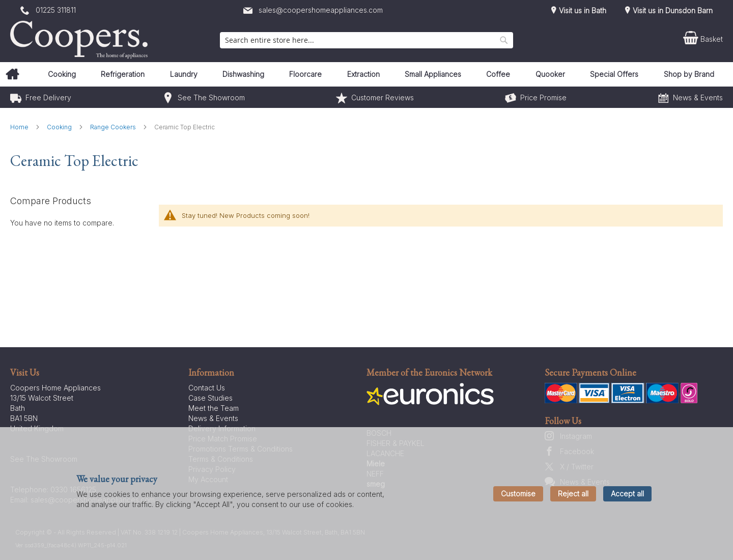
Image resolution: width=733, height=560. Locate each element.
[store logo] (81, 40)
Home (20, 127)
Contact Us (207, 388)
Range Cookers (114, 127)
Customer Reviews (383, 97)
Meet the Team (214, 408)
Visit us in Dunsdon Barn (672, 10)
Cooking (60, 127)
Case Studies (210, 398)
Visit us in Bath (582, 10)
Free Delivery (48, 97)
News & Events (698, 97)
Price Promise (543, 97)
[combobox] (366, 40)
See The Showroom (211, 97)
